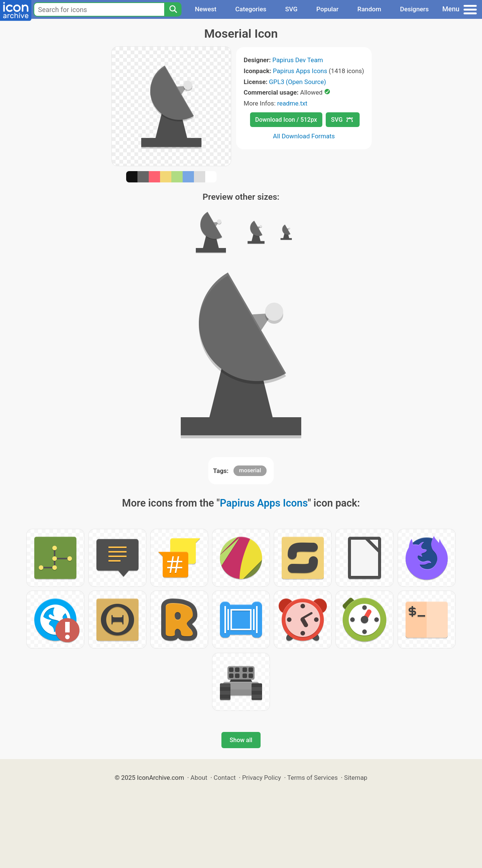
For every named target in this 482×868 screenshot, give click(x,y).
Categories (251, 9)
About (199, 778)
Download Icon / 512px (286, 120)
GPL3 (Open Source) (297, 82)
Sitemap (356, 778)
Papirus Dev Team (298, 60)
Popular (327, 9)
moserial (250, 470)
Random (369, 9)
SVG (291, 9)
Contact (225, 778)
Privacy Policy (262, 778)
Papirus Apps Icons (300, 71)
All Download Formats (304, 136)
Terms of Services (313, 778)
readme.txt (292, 103)
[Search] (173, 9)
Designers (414, 9)
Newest (205, 9)
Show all (241, 740)
